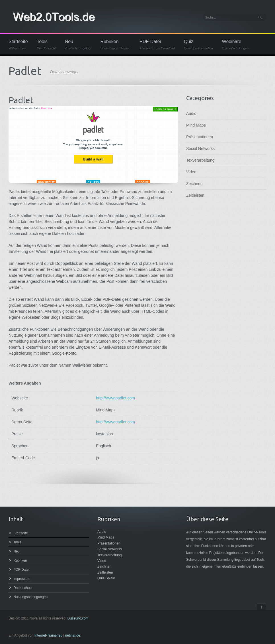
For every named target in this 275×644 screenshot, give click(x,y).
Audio (191, 113)
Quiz (198, 45)
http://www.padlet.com (115, 398)
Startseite (18, 45)
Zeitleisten (195, 195)
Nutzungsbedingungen (30, 597)
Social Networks (200, 149)
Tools (46, 45)
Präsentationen (200, 137)
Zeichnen (194, 184)
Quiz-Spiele (106, 578)
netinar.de (73, 635)
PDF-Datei (157, 45)
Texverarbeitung (200, 160)
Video (191, 172)
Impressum (22, 579)
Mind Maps (196, 125)
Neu (78, 45)
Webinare (235, 45)
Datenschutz (23, 588)
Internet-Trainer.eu (48, 635)
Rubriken (116, 45)
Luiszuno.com (78, 618)
